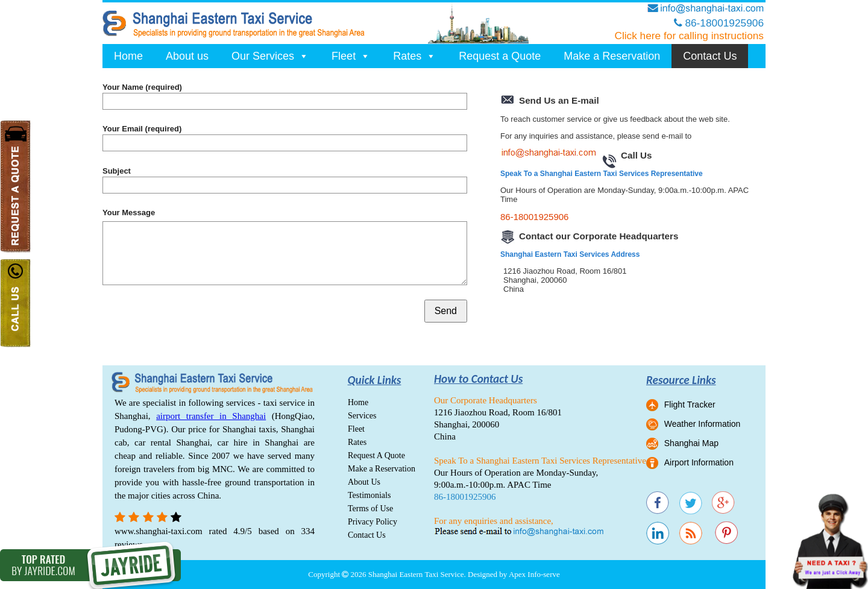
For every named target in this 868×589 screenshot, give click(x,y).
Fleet (351, 56)
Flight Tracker (690, 405)
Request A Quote (376, 455)
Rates (414, 56)
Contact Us (710, 56)
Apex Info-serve (534, 574)
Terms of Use (370, 509)
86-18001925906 (534, 217)
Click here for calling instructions (689, 36)
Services (362, 416)
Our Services (270, 56)
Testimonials (369, 495)
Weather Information (703, 424)
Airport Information (699, 462)
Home (128, 56)
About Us (364, 482)
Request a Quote (500, 56)
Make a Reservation (612, 56)
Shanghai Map (691, 443)
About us (187, 56)
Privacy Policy (373, 522)
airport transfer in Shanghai (211, 416)
